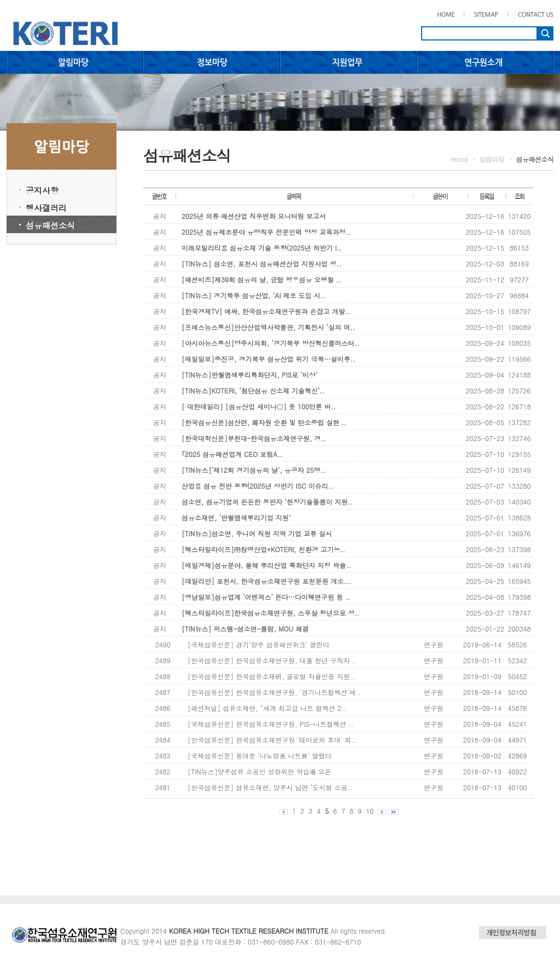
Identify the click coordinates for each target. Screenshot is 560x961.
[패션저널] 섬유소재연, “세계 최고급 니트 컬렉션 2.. (267, 708)
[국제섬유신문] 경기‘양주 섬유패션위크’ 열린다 (258, 644)
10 (370, 811)
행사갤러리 (46, 208)
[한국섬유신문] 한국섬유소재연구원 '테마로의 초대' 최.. (272, 740)
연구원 (434, 644)
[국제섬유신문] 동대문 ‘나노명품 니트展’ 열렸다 (259, 756)
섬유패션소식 (50, 225)
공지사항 (42, 190)
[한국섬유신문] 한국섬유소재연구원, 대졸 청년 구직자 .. (272, 660)
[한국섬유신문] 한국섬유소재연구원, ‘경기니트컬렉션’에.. (274, 692)
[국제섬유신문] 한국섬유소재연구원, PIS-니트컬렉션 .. (270, 724)
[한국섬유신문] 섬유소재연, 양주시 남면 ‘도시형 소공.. (270, 787)
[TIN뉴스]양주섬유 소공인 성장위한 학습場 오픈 (259, 771)
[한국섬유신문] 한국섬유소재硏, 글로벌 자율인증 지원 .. (272, 676)
